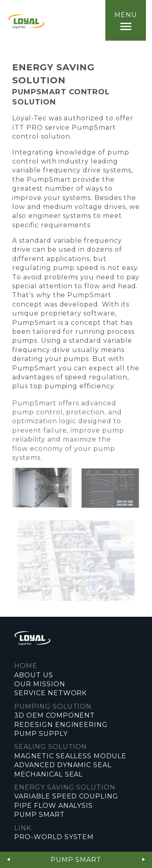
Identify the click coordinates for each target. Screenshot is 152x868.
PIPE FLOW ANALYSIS (54, 806)
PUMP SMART (40, 815)
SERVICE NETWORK (50, 693)
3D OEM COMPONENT (55, 715)
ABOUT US (34, 675)
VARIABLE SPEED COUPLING (66, 796)
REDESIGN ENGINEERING (61, 725)
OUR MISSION (40, 684)
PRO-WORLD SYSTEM (54, 837)
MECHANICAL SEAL (48, 774)
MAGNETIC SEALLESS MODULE (70, 756)
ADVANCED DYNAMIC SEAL (63, 765)
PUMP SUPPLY (41, 734)
